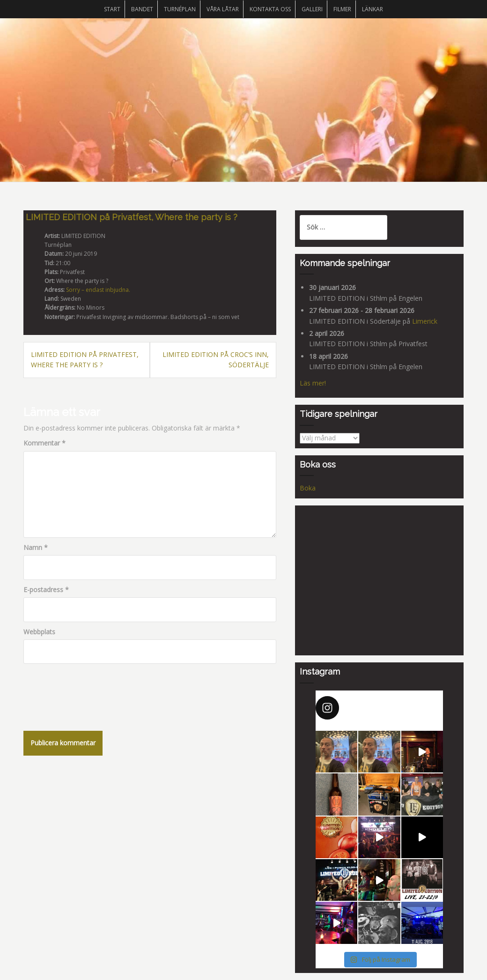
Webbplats (39, 632)
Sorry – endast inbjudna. (98, 290)
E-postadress (46, 590)
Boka (308, 488)
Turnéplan (180, 9)
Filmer (342, 9)
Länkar (373, 9)
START (112, 9)
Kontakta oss (270, 9)
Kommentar (44, 443)
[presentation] (95, 691)
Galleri (312, 9)
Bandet (142, 9)
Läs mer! (313, 383)
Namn (36, 547)
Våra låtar (223, 9)
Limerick (425, 321)
